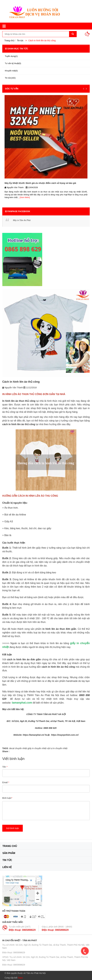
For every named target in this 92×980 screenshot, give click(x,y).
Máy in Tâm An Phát (22, 220)
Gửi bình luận (13, 828)
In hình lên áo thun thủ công (19, 401)
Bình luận (7, 798)
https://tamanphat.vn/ (34, 735)
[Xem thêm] (24, 197)
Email (6, 782)
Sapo (20, 978)
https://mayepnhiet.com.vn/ (65, 735)
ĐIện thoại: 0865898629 (22, 930)
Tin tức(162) (10, 78)
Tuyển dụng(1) (11, 56)
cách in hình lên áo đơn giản (24, 659)
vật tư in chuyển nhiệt (57, 748)
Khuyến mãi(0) (11, 71)
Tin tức (20, 40)
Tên (5, 767)
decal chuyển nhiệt (18, 748)
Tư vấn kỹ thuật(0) (13, 63)
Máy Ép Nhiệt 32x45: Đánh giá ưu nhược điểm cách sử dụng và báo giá (40, 183)
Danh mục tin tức (17, 49)
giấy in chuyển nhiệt (37, 748)
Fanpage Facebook (18, 211)
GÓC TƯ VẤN (12, 89)
